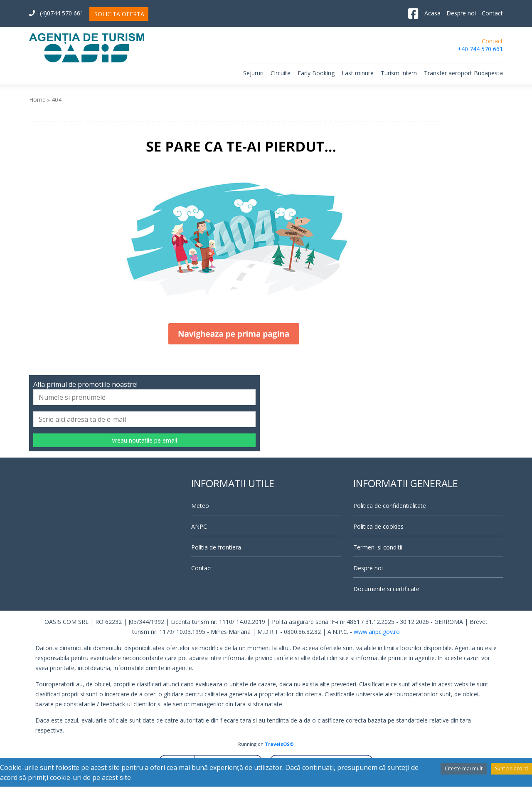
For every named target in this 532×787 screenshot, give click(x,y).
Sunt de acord (511, 768)
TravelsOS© (279, 744)
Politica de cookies (378, 526)
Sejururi (253, 73)
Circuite (281, 73)
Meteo (200, 506)
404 (57, 100)
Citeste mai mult (464, 768)
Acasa (432, 13)
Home (37, 100)
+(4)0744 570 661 (56, 13)
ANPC (199, 526)
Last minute (358, 73)
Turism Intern (399, 73)
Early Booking (316, 73)
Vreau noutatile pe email (144, 440)
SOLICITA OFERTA (119, 14)
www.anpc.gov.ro (377, 632)
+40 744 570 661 (480, 49)
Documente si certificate (386, 589)
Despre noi (461, 13)
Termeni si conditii (378, 547)
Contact (492, 13)
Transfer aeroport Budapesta (463, 73)
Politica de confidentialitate (390, 506)
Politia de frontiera (216, 547)
